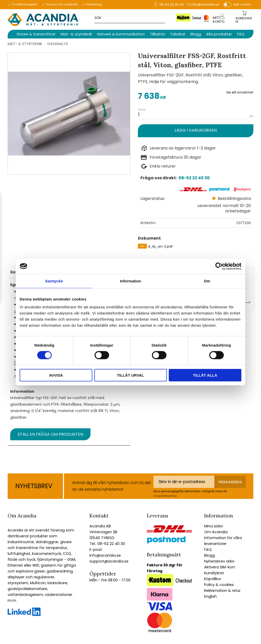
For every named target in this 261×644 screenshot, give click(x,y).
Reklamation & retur (222, 591)
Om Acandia (216, 532)
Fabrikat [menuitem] (178, 34)
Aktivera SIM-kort (220, 567)
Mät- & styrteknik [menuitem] (76, 34)
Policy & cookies (219, 585)
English (210, 596)
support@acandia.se (109, 561)
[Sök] (182, 17)
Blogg (210, 555)
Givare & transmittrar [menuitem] (36, 34)
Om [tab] (207, 281)
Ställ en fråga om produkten (50, 434)
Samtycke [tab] (54, 281)
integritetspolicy (165, 496)
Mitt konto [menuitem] (219, 20)
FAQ (208, 550)
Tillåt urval (130, 375)
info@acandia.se (205, 4)
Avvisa (56, 375)
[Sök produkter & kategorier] (137, 17)
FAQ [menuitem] (241, 34)
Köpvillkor (213, 579)
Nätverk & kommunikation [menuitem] (121, 34)
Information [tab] (131, 281)
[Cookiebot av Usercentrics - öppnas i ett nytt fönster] (219, 266)
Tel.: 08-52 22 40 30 (107, 544)
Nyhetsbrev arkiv (219, 561)
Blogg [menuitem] (196, 34)
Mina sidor (214, 526)
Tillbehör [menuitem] (158, 34)
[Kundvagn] (244, 20)
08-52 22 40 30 (172, 4)
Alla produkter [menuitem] (219, 34)
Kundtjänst (214, 573)
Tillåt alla (205, 375)
